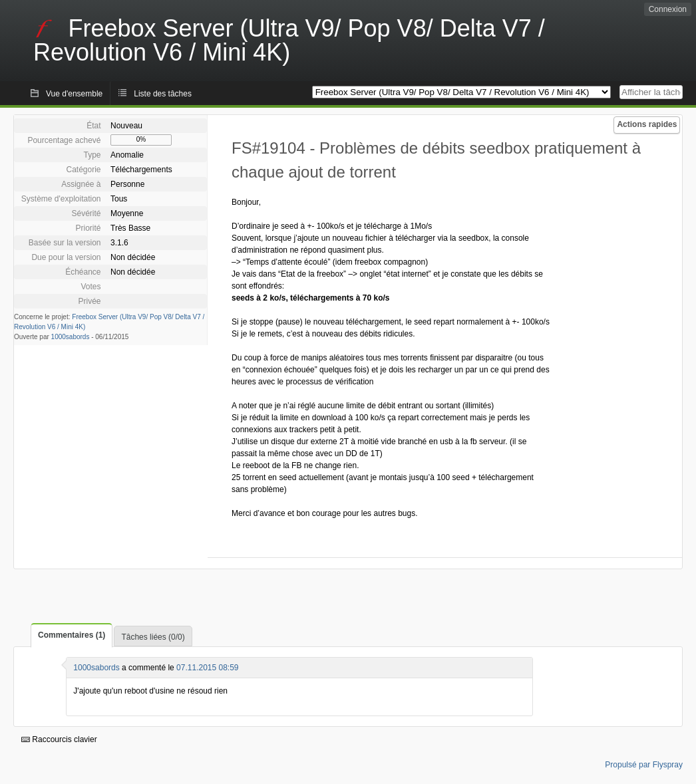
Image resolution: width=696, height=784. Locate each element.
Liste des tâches (163, 94)
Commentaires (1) (72, 635)
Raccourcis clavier (59, 739)
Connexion (668, 9)
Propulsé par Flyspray (644, 765)
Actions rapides (647, 124)
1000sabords (71, 337)
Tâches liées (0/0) (153, 637)
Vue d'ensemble (74, 94)
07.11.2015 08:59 (207, 668)
